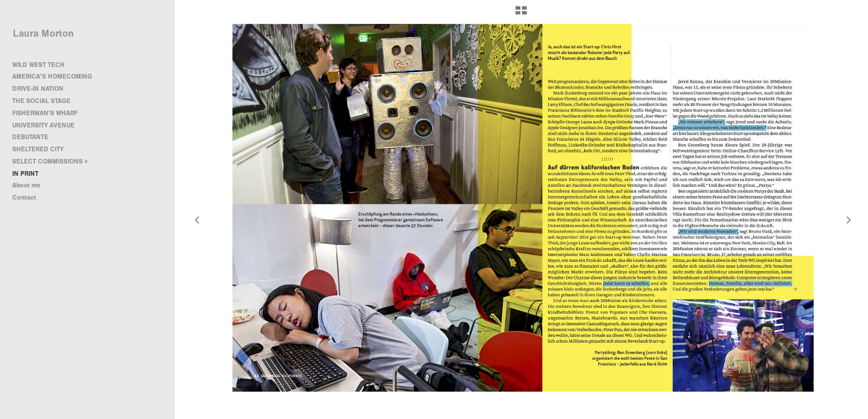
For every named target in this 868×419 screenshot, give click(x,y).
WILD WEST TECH (38, 65)
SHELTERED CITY (38, 149)
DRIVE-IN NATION (38, 89)
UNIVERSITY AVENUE (43, 125)
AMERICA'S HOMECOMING (52, 77)
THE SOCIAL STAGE (41, 101)
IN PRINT (25, 174)
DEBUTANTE (30, 137)
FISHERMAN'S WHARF (45, 113)
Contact (24, 198)
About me (26, 185)
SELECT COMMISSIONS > (54, 161)
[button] (521, 15)
